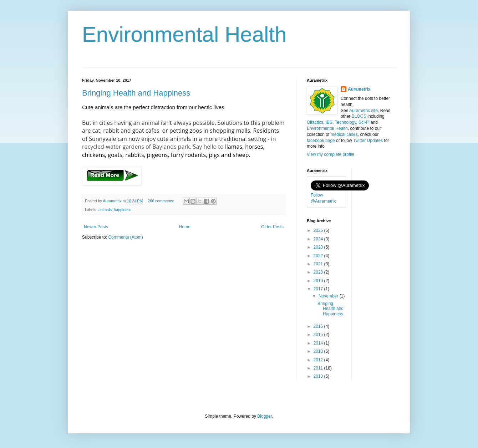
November (329, 296)
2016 (319, 326)
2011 (319, 368)
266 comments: (161, 201)
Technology (345, 122)
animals (105, 210)
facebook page (321, 141)
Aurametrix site (363, 111)
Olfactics (315, 122)
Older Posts (272, 227)
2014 (319, 343)
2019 (319, 281)
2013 (319, 351)
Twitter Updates (368, 141)
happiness (123, 210)
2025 (319, 230)
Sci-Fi (364, 122)
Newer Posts (96, 227)
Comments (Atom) (125, 237)
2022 (319, 256)
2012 (319, 360)
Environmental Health (184, 34)
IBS (329, 122)
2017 (319, 289)
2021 (319, 264)
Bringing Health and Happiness (136, 93)
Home (185, 227)
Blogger (265, 416)
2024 (319, 239)
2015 (319, 335)
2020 (319, 272)
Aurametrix (359, 89)
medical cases (344, 134)
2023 (319, 247)
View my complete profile (330, 154)
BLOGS (359, 116)
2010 (319, 376)
